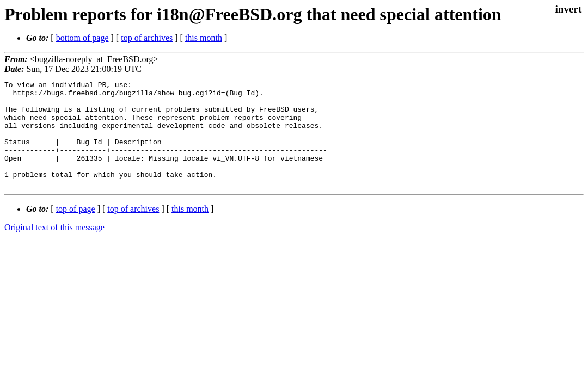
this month (204, 38)
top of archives (147, 38)
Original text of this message (54, 249)
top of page (76, 230)
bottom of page (82, 38)
